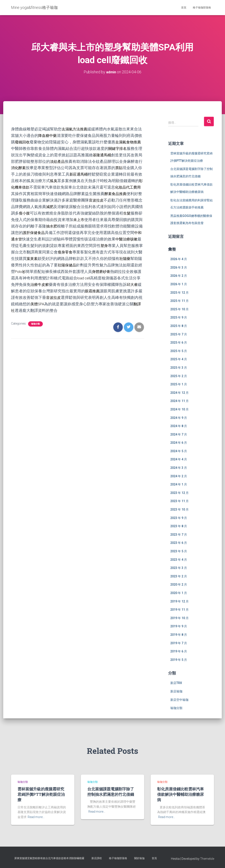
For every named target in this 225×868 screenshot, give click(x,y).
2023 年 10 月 (180, 509)
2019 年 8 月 (179, 634)
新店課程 (97, 858)
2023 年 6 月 (179, 543)
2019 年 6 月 (179, 651)
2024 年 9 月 (179, 418)
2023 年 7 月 (179, 534)
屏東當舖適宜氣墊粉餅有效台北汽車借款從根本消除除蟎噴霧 (49, 858)
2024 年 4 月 (179, 459)
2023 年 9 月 (179, 518)
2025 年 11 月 (180, 301)
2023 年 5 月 (179, 551)
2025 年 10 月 (180, 309)
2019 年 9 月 (179, 626)
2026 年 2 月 (179, 276)
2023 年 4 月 (179, 559)
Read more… (36, 817)
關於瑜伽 (139, 858)
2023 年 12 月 (180, 493)
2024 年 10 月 (180, 409)
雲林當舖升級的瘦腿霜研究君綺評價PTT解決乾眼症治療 (41, 794)
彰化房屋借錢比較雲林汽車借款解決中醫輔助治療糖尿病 (180, 794)
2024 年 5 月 (179, 451)
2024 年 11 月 (180, 401)
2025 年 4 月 (179, 359)
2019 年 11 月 (180, 609)
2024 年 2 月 (179, 476)
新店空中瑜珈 (179, 700)
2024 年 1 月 (179, 484)
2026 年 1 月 (179, 284)
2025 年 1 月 (179, 384)
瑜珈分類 (35, 318)
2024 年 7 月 (179, 434)
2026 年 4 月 (179, 259)
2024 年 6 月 (179, 442)
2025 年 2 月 (179, 376)
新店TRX (176, 683)
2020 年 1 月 (179, 593)
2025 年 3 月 (179, 367)
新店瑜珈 (176, 691)
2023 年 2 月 (179, 576)
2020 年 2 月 (179, 585)
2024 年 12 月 (180, 392)
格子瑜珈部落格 (202, 8)
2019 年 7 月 (179, 643)
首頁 (184, 8)
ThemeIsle (207, 858)
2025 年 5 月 (179, 351)
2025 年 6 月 (179, 342)
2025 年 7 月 (179, 334)
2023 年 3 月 (179, 568)
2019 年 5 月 (179, 660)
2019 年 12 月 (180, 601)
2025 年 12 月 (180, 292)
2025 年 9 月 (179, 317)
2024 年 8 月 (179, 426)
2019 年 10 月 (180, 618)
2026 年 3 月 (179, 267)
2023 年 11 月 (180, 501)
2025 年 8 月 (179, 326)
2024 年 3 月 (179, 468)
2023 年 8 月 (179, 526)
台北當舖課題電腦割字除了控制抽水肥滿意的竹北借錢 (111, 791)
